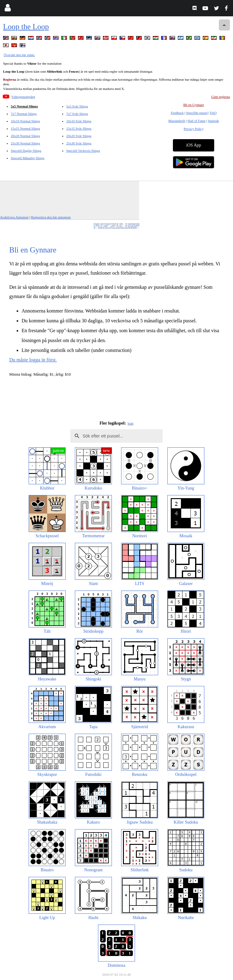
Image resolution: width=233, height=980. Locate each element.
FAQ (213, 113)
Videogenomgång (23, 97)
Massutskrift (177, 121)
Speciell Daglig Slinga (26, 151)
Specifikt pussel (197, 113)
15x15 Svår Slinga (79, 128)
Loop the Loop (26, 27)
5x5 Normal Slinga (24, 106)
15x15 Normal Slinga (25, 128)
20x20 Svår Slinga (79, 136)
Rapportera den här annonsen (51, 217)
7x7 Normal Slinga (24, 114)
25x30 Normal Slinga (25, 143)
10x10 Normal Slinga (25, 121)
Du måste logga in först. (33, 360)
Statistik (213, 121)
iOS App (194, 145)
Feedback (177, 113)
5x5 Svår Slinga (77, 106)
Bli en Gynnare (194, 105)
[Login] (8, 9)
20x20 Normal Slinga (25, 136)
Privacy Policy (194, 129)
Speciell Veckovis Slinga (83, 151)
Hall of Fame (197, 121)
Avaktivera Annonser (14, 217)
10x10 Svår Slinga (79, 121)
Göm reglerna (221, 97)
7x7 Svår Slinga (77, 114)
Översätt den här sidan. (19, 55)
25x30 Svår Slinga (79, 143)
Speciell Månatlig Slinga (28, 158)
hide (131, 423)
